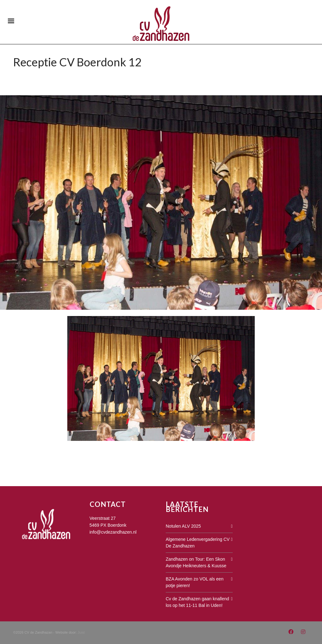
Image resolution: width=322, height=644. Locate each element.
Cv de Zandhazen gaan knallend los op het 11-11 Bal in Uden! (197, 602)
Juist (81, 632)
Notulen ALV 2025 (183, 526)
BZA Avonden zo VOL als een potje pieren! (195, 582)
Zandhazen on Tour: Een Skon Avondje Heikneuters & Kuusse (196, 562)
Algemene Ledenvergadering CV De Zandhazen (198, 543)
